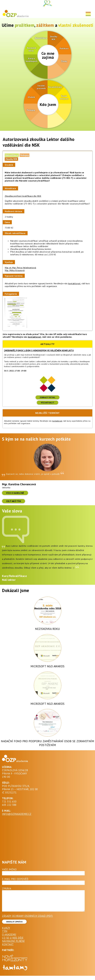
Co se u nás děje (13, 942)
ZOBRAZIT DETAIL (48, 397)
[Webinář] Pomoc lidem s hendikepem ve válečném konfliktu (39, 350)
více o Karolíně (15, 493)
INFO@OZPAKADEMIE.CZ (17, 814)
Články (64, 61)
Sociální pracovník (41, 87)
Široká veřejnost (64, 97)
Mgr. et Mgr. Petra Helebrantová (20, 268)
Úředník (31, 97)
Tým (5, 935)
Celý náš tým (14, 501)
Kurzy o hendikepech (31, 60)
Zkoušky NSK (53, 38)
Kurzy (6, 932)
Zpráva (7, 889)
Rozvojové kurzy (31, 49)
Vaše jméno (9, 869)
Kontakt (8, 948)
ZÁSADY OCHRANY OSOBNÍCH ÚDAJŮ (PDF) (27, 920)
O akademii (9, 939)
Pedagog (31, 110)
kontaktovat (74, 283)
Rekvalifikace (41, 38)
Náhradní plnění (13, 945)
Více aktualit (48, 403)
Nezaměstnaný (55, 87)
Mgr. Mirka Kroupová (15, 270)
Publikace (64, 48)
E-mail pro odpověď (15, 879)
